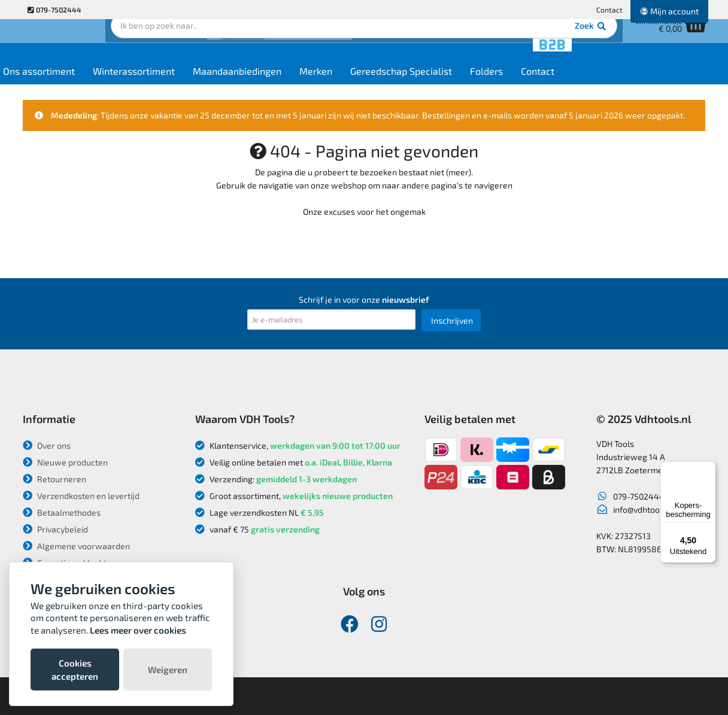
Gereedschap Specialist (474, 85)
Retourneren (54, 479)
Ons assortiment (111, 85)
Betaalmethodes (62, 512)
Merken (388, 85)
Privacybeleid (55, 529)
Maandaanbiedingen (310, 85)
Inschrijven (452, 320)
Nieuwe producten (65, 462)
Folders (559, 85)
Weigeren (168, 670)
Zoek (446, 45)
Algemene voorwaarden (76, 546)
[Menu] (709, 468)
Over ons (47, 445)
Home (45, 85)
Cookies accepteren (75, 670)
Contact (609, 10)
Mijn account (669, 11)
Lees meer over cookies (138, 630)
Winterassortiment (206, 85)
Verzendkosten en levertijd (81, 496)
